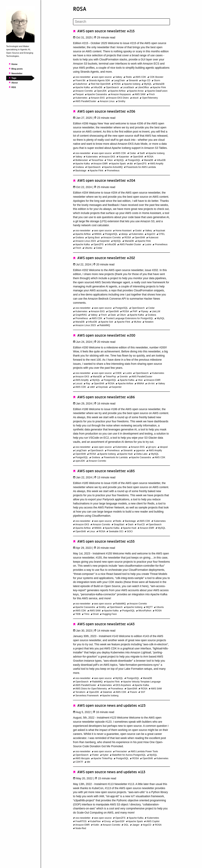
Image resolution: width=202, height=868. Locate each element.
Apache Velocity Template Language (141, 682)
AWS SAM (139, 94)
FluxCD (140, 524)
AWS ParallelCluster (85, 101)
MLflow (137, 322)
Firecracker (120, 751)
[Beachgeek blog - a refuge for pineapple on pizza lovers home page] (20, 42)
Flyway (144, 311)
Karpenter (123, 157)
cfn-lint (150, 383)
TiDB (77, 614)
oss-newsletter (82, 77)
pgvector (140, 450)
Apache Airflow (117, 91)
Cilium (122, 315)
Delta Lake (141, 454)
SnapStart (118, 524)
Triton (109, 160)
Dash (130, 524)
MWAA (97, 234)
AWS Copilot (152, 821)
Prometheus (112, 171)
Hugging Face (108, 614)
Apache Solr (106, 322)
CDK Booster (155, 77)
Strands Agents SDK (99, 80)
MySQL (147, 84)
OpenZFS (141, 164)
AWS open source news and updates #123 (109, 706)
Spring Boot (93, 237)
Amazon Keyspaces (120, 94)
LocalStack (128, 87)
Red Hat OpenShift (100, 84)
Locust (78, 383)
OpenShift (137, 157)
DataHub (106, 692)
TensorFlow (96, 160)
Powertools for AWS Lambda (140, 167)
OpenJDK (101, 91)
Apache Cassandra (96, 94)
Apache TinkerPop (102, 758)
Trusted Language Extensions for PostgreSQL (129, 318)
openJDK (79, 461)
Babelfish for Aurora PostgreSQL (128, 755)
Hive (139, 380)
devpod (163, 447)
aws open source (102, 77)
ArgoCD (150, 234)
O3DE (118, 373)
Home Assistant (123, 231)
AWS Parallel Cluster (129, 244)
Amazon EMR (100, 164)
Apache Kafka (82, 87)
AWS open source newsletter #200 (104, 335)
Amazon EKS (97, 98)
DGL (125, 825)
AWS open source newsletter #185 (104, 471)
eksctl (135, 98)
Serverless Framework (86, 696)
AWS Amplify (156, 164)
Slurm (156, 80)
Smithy (121, 101)
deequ (124, 234)
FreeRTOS (80, 821)
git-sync (151, 447)
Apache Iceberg (131, 84)
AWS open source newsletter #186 (104, 397)
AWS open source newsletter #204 (104, 181)
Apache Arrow (136, 91)
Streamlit (132, 80)
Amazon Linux (106, 101)
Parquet (79, 94)
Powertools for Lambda (115, 457)
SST (142, 692)
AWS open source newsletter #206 (104, 111)
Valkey (118, 77)
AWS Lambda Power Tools (143, 751)
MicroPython (144, 611)
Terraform (79, 692)
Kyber (105, 755)
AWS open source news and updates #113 (109, 772)
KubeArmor (80, 84)
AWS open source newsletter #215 (104, 31)
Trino (86, 614)
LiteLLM (155, 311)
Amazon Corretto (83, 91)
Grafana (79, 167)
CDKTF (78, 762)
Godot (138, 231)
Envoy (107, 821)
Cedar (132, 153)
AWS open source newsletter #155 (104, 542)
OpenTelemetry (149, 98)
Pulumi (133, 692)
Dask (112, 315)
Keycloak (159, 231)
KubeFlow (95, 821)
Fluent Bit (79, 80)
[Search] (121, 22)
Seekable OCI (115, 531)
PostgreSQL (133, 160)
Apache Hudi (125, 454)
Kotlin (95, 825)
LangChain (119, 80)
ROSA (116, 84)
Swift (141, 153)
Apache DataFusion (156, 91)
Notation (148, 322)
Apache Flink (158, 87)
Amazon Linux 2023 (85, 241)
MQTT (148, 607)
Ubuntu (88, 248)
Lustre (147, 244)
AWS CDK (140, 77)
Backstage (80, 171)
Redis (128, 77)
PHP (134, 311)
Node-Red (80, 828)
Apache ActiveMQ (113, 167)
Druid (95, 614)
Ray (87, 383)
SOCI (129, 531)
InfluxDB (97, 87)
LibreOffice (142, 87)
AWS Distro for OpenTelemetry (90, 689)
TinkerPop (110, 377)
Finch (151, 94)
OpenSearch (112, 87)
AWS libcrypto (82, 758)
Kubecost (152, 237)
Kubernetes (81, 98)
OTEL (161, 234)
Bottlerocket (81, 160)
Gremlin (123, 377)
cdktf (91, 387)
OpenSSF (119, 821)
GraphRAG (80, 315)
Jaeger (135, 825)
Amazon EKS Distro (118, 98)
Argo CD (145, 80)
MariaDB (159, 84)
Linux (91, 531)
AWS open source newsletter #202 (104, 258)
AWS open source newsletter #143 (104, 624)
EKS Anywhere (122, 685)
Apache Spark (118, 164)
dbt (130, 164)
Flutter (95, 755)
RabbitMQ (104, 325)
